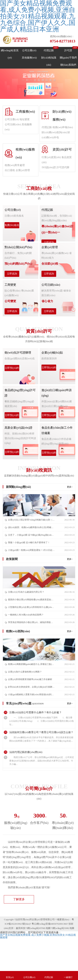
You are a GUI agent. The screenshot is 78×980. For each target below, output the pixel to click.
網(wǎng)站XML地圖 (63, 928)
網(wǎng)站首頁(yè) (10, 54)
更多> (70, 487)
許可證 (68, 50)
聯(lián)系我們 (68, 65)
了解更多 (19, 899)
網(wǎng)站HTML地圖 (39, 928)
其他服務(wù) (29, 58)
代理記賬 (49, 50)
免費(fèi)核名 (12, 225)
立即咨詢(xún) (49, 243)
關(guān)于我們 (68, 58)
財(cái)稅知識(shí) (49, 61)
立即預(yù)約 (12, 368)
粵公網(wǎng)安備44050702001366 (49, 924)
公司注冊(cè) (29, 50)
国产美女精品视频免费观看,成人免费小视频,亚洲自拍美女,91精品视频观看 (38, 936)
